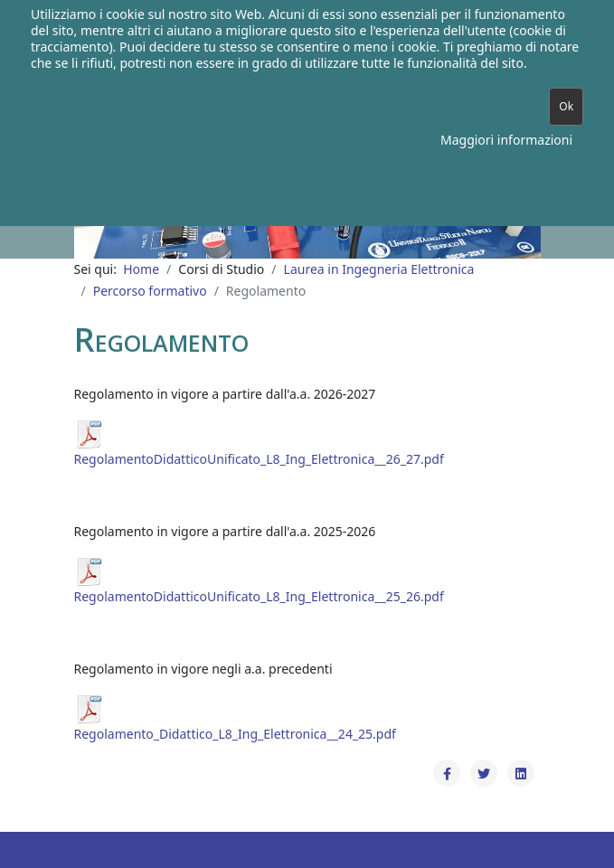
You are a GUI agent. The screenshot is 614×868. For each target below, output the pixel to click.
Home (141, 269)
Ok (566, 106)
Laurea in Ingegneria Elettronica (379, 269)
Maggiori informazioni (506, 140)
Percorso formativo (150, 291)
